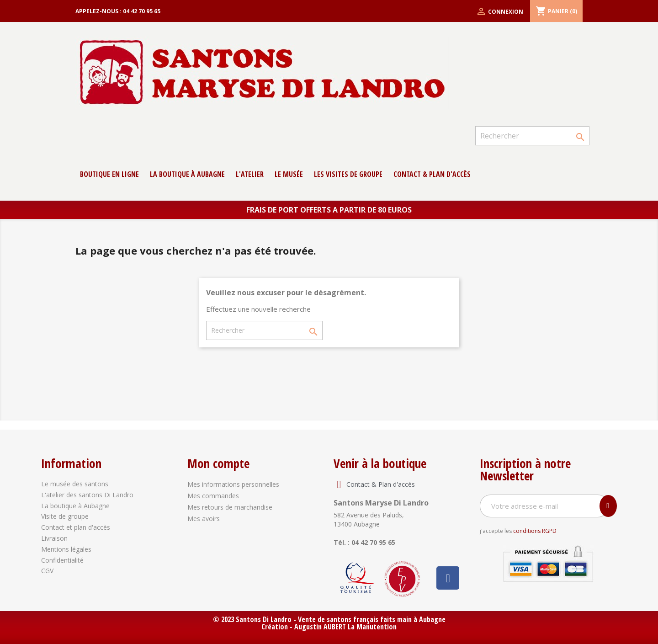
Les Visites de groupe (348, 174)
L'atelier (250, 174)
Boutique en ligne (109, 174)
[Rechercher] (532, 136)
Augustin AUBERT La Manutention (345, 627)
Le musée (289, 174)
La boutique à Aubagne (187, 174)
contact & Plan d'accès (432, 174)
